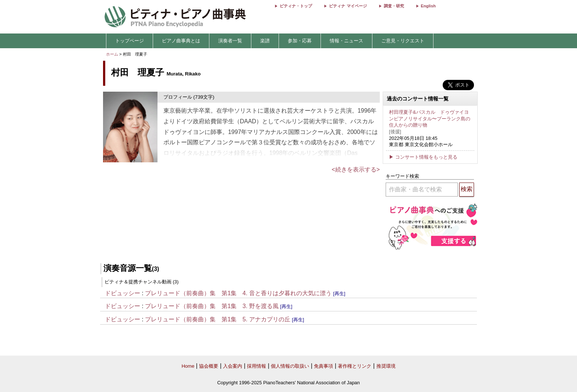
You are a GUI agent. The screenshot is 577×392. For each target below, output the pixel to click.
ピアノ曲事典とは (181, 41)
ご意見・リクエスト (403, 41)
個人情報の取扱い (290, 366)
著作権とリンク (355, 366)
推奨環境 (386, 366)
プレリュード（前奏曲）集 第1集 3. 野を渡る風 (212, 306)
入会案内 (233, 366)
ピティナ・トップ (296, 6)
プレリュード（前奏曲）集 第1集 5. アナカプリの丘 (218, 319)
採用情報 (256, 366)
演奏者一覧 (230, 41)
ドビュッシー (123, 293)
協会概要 (209, 366)
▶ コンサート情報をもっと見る (423, 157)
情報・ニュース (346, 41)
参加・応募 (300, 41)
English (428, 6)
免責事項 (323, 366)
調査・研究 (394, 6)
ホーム (112, 54)
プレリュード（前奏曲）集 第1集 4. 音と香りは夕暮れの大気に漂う (238, 293)
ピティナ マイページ (348, 6)
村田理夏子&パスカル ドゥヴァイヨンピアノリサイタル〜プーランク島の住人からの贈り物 (430, 119)
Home (188, 366)
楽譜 (265, 41)
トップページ (130, 41)
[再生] (339, 294)
